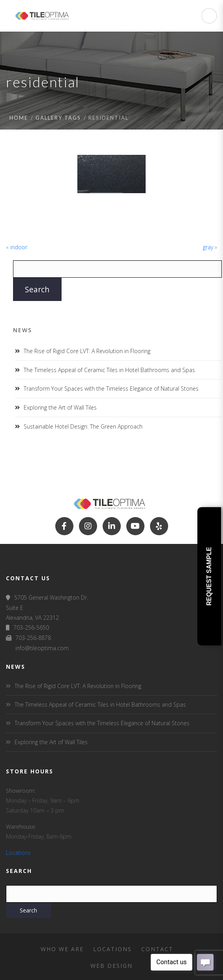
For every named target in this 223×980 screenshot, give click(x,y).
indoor (19, 247)
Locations (18, 853)
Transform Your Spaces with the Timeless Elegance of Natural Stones (111, 388)
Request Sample (209, 576)
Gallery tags (58, 118)
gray (208, 247)
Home (19, 118)
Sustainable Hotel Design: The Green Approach (83, 426)
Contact (157, 949)
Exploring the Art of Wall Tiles (60, 407)
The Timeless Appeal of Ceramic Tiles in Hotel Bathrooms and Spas (109, 370)
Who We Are (62, 949)
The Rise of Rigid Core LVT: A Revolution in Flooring (87, 351)
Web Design (111, 966)
